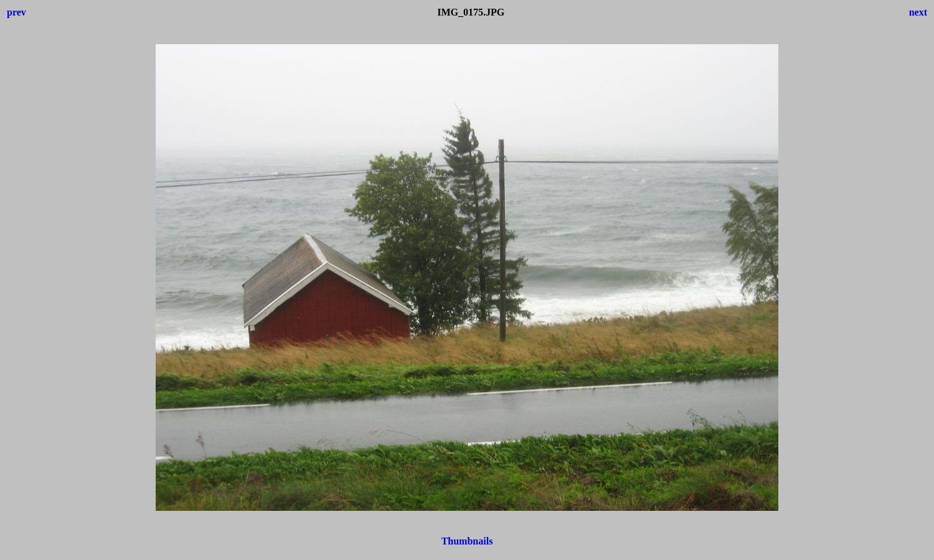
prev (17, 12)
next (918, 12)
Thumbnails (467, 541)
